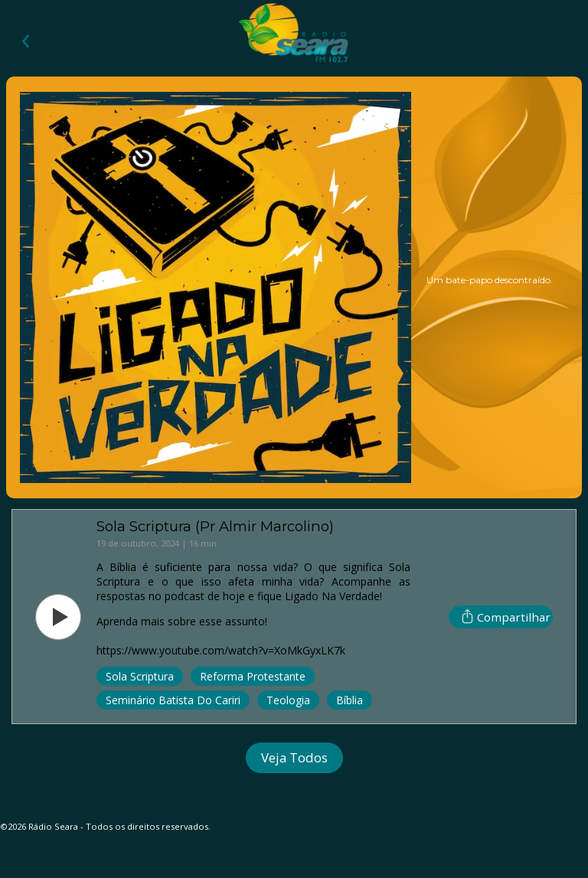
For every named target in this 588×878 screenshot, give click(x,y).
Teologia (288, 700)
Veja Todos (294, 757)
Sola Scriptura (140, 676)
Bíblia (350, 700)
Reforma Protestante (253, 676)
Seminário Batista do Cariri (173, 700)
